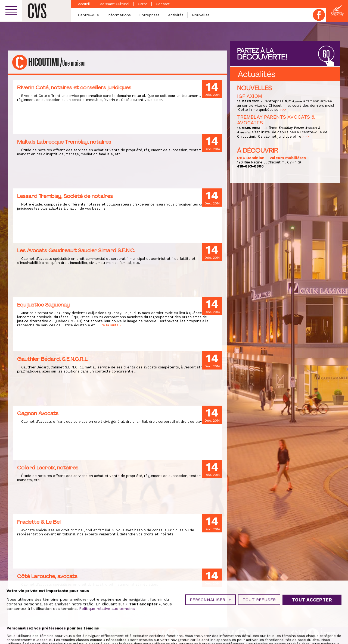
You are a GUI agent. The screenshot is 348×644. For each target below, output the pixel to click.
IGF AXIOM (250, 96)
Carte (143, 4)
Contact (163, 4)
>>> (283, 110)
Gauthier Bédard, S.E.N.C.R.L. (53, 359)
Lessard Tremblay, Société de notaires (65, 196)
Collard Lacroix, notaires (48, 468)
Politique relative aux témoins (107, 625)
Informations (119, 15)
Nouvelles (201, 15)
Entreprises (149, 15)
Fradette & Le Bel (39, 522)
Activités (176, 15)
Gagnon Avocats (38, 413)
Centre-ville (88, 15)
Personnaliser (210, 616)
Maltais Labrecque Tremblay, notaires (64, 142)
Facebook (319, 15)
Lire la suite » (110, 325)
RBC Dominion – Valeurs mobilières (271, 158)
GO (326, 54)
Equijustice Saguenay (43, 305)
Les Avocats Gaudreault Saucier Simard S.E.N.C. (76, 250)
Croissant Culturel (114, 4)
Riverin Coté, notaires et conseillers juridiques (74, 87)
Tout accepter (312, 617)
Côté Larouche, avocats (47, 576)
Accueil (84, 4)
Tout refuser (259, 616)
